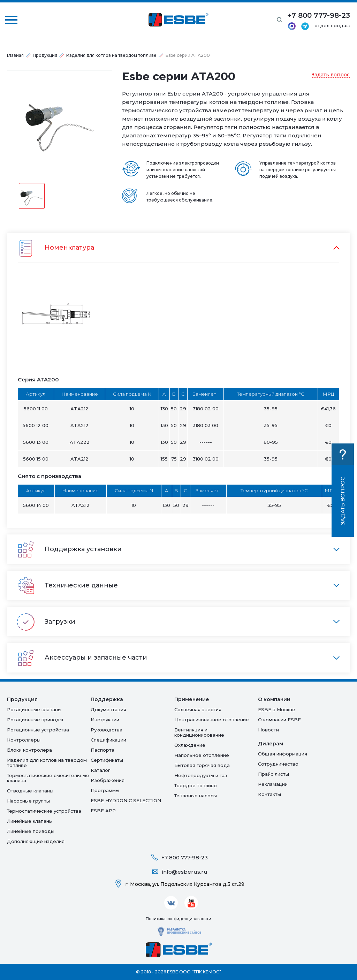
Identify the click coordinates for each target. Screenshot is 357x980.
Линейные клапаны (30, 821)
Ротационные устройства (38, 730)
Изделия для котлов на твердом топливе (111, 55)
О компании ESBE (279, 720)
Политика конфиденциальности (178, 919)
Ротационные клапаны (34, 709)
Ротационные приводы (35, 720)
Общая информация (283, 754)
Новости (268, 730)
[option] (60, 123)
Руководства (107, 730)
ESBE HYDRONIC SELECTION (126, 800)
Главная (15, 55)
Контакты (269, 794)
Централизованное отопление (212, 720)
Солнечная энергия (198, 709)
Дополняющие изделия (36, 841)
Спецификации (108, 740)
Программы (105, 790)
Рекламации (273, 784)
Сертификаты (107, 760)
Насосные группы (28, 801)
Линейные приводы (31, 831)
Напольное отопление (202, 755)
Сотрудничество (278, 764)
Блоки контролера (29, 750)
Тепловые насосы (196, 796)
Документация (108, 709)
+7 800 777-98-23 (185, 857)
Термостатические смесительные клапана (48, 778)
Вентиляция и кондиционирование (199, 732)
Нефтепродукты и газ (201, 775)
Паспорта (102, 750)
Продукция (45, 55)
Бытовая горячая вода (202, 765)
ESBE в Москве (277, 709)
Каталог (100, 770)
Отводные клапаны (30, 791)
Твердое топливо (196, 785)
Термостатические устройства (44, 811)
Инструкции (105, 720)
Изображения (108, 780)
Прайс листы (274, 774)
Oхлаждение (190, 745)
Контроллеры (24, 740)
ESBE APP (103, 811)
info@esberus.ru (185, 872)
